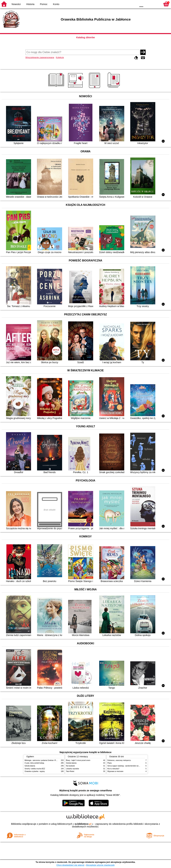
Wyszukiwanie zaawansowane (40, 57)
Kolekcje (60, 57)
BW (120, 4)
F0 (141, 4)
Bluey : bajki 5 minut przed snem (78, 760)
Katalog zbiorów (85, 37)
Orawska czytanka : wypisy (35, 771)
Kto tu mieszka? (113, 769)
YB (127, 4)
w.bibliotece (83, 824)
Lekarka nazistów (72, 769)
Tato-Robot (70, 771)
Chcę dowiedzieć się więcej (70, 865)
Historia (30, 4)
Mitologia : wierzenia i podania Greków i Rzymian (43, 760)
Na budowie (70, 766)
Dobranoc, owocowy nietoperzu (119, 760)
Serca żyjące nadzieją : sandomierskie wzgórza (125, 766)
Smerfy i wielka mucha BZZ (35, 769)
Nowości (16, 4)
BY (134, 4)
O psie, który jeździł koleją (34, 763)
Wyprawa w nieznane (115, 771)
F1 (147, 4)
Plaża (109, 763)
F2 (155, 4)
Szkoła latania (30, 766)
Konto (56, 4)
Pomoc (44, 4)
